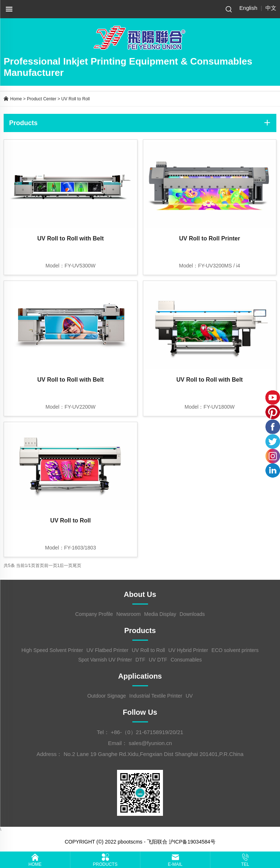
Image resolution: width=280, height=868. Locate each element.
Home (16, 99)
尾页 (77, 566)
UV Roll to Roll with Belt (70, 238)
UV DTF (158, 660)
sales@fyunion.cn (150, 743)
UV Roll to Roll (75, 99)
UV (189, 696)
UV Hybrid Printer (188, 650)
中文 (271, 8)
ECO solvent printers (235, 650)
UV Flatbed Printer (107, 650)
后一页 (66, 566)
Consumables (186, 660)
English (248, 8)
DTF (140, 660)
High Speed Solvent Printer (52, 650)
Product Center (42, 99)
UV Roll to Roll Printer (209, 238)
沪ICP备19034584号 (192, 842)
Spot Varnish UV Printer (105, 660)
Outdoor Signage (106, 696)
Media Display (160, 614)
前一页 (51, 566)
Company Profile (94, 614)
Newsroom (129, 614)
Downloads (192, 614)
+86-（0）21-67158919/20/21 (147, 732)
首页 (40, 566)
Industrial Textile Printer (156, 696)
